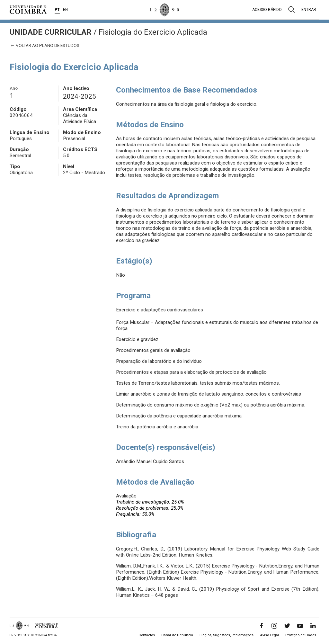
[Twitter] (287, 626)
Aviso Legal (269, 635)
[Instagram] (274, 626)
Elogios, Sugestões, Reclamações (227, 635)
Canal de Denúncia (177, 635)
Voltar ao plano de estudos (44, 45)
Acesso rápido (267, 10)
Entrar (309, 10)
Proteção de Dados (301, 635)
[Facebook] (262, 626)
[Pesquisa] (292, 10)
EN (65, 10)
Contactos (147, 635)
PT (57, 10)
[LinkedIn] (313, 626)
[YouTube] (300, 626)
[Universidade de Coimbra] (28, 10)
